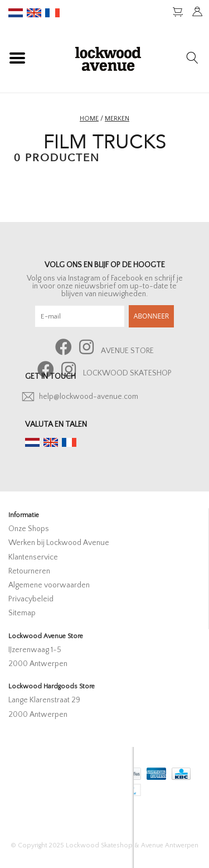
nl (16, 13)
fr (52, 13)
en (34, 13)
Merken (117, 119)
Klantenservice (33, 557)
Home (89, 119)
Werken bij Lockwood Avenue (59, 543)
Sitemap (22, 613)
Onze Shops (29, 529)
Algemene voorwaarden (49, 585)
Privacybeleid (31, 599)
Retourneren (29, 571)
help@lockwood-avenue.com (89, 397)
